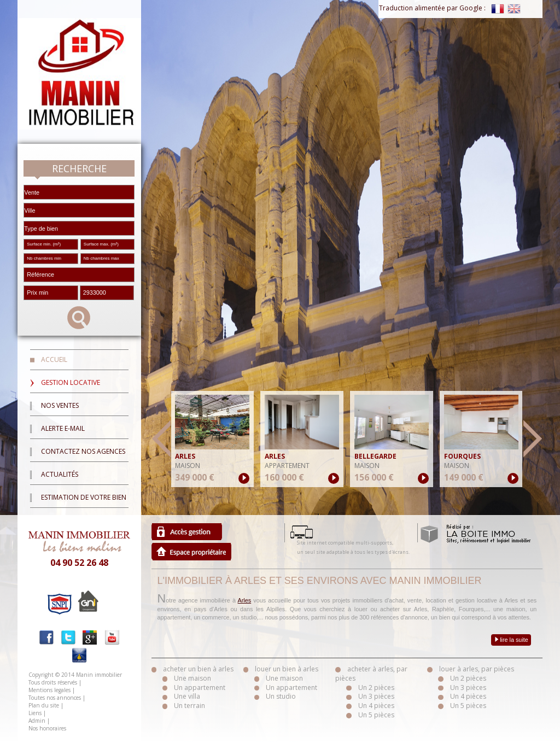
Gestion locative (71, 382)
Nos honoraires (47, 728)
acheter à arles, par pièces (371, 674)
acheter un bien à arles (198, 669)
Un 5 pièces (376, 715)
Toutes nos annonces (55, 698)
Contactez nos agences (83, 451)
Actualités (60, 474)
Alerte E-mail (63, 428)
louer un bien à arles (287, 669)
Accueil (54, 359)
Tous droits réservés (53, 682)
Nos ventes (60, 405)
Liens (35, 713)
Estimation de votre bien (84, 497)
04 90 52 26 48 (79, 563)
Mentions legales (49, 690)
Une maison (192, 678)
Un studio (281, 696)
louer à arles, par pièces (477, 669)
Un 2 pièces (376, 688)
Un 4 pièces (376, 706)
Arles (245, 600)
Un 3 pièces (376, 696)
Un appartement (200, 688)
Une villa (187, 696)
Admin (37, 721)
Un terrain (189, 706)
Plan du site (44, 705)
